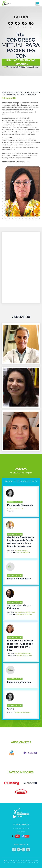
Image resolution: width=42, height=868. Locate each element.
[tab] (21, 502)
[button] (21, 502)
